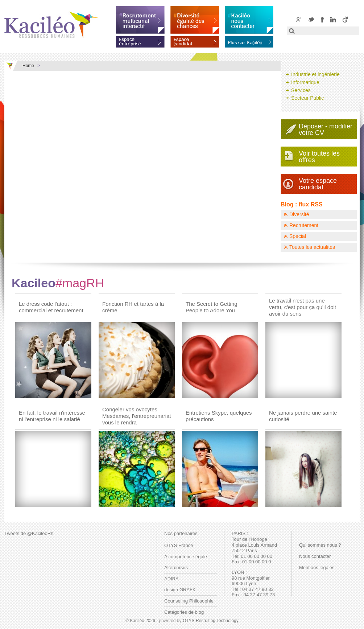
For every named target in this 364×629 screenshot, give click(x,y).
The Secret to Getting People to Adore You (212, 307)
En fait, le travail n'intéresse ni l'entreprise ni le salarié (52, 416)
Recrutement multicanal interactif (140, 20)
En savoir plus (249, 41)
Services (301, 90)
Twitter (311, 19)
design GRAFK (180, 590)
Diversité (299, 214)
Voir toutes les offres (319, 157)
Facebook (322, 19)
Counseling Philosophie (189, 601)
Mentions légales (317, 568)
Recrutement (304, 225)
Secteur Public (307, 98)
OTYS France (179, 545)
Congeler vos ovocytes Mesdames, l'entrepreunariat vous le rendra (137, 416)
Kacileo (58, 283)
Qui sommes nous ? (320, 545)
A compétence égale (186, 557)
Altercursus (176, 568)
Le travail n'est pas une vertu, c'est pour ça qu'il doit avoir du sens (303, 307)
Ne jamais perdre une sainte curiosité (303, 416)
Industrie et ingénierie (315, 74)
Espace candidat (195, 41)
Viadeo (345, 19)
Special (298, 236)
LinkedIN (333, 19)
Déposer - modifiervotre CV (326, 129)
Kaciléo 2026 (142, 621)
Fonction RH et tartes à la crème (133, 307)
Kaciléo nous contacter (249, 20)
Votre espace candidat (318, 184)
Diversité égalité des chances (195, 20)
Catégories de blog (184, 612)
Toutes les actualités (312, 247)
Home (28, 66)
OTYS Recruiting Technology (211, 621)
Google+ (299, 19)
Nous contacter (315, 556)
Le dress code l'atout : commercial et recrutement (51, 307)
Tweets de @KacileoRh (29, 533)
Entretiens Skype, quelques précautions (219, 416)
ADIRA (171, 579)
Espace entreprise (140, 41)
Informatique (305, 82)
